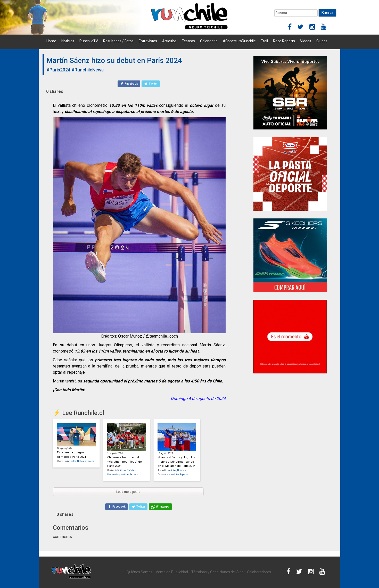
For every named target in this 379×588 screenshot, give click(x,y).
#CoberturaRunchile (239, 41)
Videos (306, 41)
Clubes (322, 41)
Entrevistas (148, 41)
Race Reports (284, 41)
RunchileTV (89, 41)
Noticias (68, 41)
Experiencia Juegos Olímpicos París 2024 (71, 455)
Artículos (169, 41)
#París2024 (58, 70)
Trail (264, 41)
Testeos (188, 41)
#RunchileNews (88, 70)
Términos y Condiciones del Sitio (217, 572)
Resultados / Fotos (118, 41)
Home (51, 41)
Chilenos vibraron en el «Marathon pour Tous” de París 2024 (125, 462)
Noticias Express (86, 461)
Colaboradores (259, 572)
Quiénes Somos (139, 572)
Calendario (209, 41)
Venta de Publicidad (172, 572)
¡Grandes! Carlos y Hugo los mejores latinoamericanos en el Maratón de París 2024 (176, 462)
